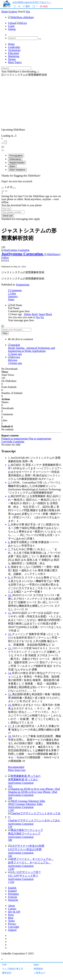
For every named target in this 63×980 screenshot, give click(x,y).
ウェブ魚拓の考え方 (13, 969)
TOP (4, 965)
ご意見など (39, 973)
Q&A (36, 965)
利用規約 (38, 969)
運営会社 (7, 973)
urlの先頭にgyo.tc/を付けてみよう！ (32, 2)
